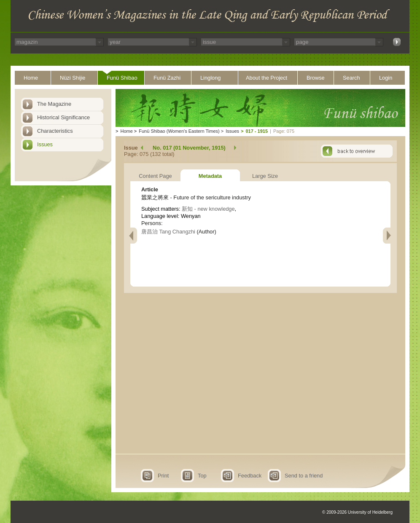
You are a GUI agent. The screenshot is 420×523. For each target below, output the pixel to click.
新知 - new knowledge (208, 209)
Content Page (155, 176)
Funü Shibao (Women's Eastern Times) (179, 131)
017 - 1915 (257, 131)
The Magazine (54, 104)
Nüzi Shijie (73, 78)
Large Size (265, 176)
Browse (316, 78)
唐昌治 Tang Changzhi (168, 232)
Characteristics (55, 131)
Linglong (210, 78)
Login (386, 78)
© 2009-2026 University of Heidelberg (357, 512)
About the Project (267, 78)
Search (351, 78)
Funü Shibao (122, 78)
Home (31, 78)
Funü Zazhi (167, 78)
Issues (45, 144)
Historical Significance (63, 117)
